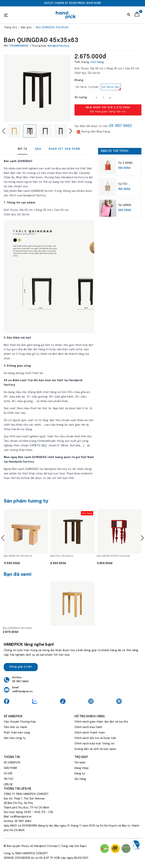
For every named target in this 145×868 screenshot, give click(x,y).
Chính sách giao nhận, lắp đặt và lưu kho (101, 722)
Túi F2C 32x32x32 (125, 184)
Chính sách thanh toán (90, 733)
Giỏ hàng (80, 779)
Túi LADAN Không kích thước (126, 206)
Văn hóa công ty (15, 738)
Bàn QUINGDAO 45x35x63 (17, 628)
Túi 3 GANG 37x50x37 (125, 163)
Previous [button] (4, 131)
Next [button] (71, 131)
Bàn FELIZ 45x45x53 (62, 556)
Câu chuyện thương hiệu (20, 722)
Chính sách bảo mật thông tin (94, 744)
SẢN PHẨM (10, 768)
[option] (73, 3)
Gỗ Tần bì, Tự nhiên (87, 87)
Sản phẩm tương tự (26, 501)
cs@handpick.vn (22, 692)
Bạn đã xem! (18, 575)
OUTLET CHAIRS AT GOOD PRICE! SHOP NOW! (73, 3)
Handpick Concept (46, 846)
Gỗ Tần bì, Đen (111, 88)
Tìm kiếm (80, 763)
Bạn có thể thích (115, 151)
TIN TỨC (9, 779)
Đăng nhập (82, 768)
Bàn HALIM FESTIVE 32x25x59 (113, 556)
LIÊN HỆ (8, 785)
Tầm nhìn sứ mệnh (16, 727)
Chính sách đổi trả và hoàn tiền (95, 738)
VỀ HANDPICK (12, 763)
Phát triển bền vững (17, 733)
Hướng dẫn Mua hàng (93, 132)
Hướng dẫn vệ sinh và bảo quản (95, 749)
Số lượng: (81, 97)
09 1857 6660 (120, 126)
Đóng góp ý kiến (21, 667)
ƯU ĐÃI (8, 774)
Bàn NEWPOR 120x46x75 (18, 556)
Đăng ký (80, 774)
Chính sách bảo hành (88, 727)
